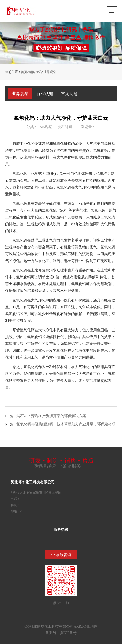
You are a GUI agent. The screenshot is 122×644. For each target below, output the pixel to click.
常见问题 (69, 93)
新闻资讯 (35, 72)
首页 (24, 72)
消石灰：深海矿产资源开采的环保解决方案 (51, 416)
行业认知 (45, 93)
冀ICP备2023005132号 (68, 633)
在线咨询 (64, 555)
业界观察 (50, 72)
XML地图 (90, 626)
